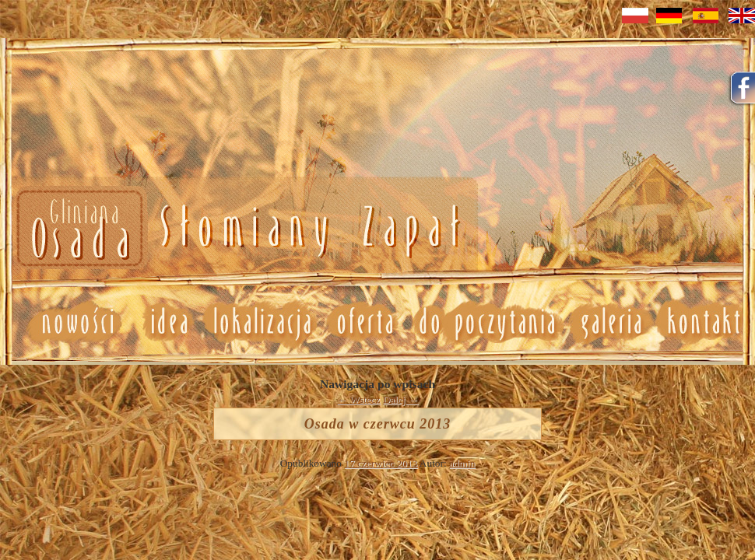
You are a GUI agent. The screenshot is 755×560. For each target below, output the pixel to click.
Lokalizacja (261, 322)
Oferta (363, 322)
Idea (163, 322)
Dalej (401, 399)
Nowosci (235, 229)
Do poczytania (486, 322)
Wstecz (359, 399)
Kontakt (705, 322)
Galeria (611, 322)
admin (462, 463)
